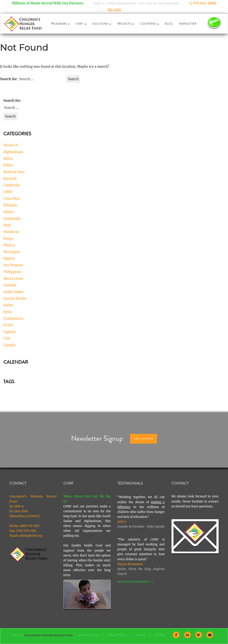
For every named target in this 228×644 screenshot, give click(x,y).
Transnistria (13, 318)
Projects (126, 24)
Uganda (9, 332)
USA (7, 338)
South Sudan (14, 292)
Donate (160, 635)
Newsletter (188, 24)
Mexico (9, 245)
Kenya (8, 238)
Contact (140, 635)
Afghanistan (13, 152)
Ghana (9, 212)
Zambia (9, 345)
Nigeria (9, 258)
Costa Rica (12, 198)
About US (11, 145)
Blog (169, 24)
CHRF (81, 24)
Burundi (10, 178)
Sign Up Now (144, 439)
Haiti (7, 225)
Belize (8, 165)
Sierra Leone (13, 278)
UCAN (8, 325)
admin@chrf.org (31, 536)
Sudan (8, 305)
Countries (149, 24)
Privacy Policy (117, 635)
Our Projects (13, 265)
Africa (8, 159)
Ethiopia (10, 205)
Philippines (12, 272)
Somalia (10, 285)
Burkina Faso (14, 172)
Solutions (102, 24)
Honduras (11, 232)
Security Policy (89, 635)
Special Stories (15, 298)
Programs (60, 24)
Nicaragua (11, 252)
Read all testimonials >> (135, 582)
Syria (7, 312)
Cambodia (11, 185)
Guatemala (12, 218)
